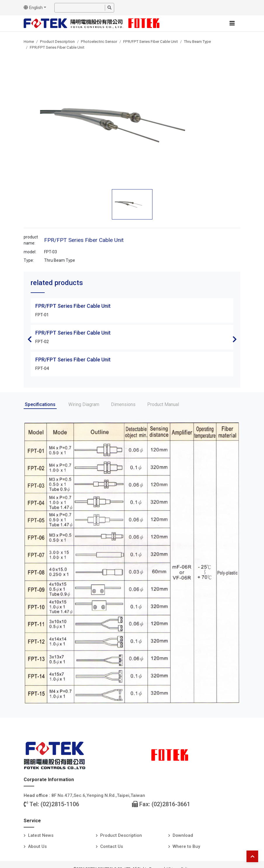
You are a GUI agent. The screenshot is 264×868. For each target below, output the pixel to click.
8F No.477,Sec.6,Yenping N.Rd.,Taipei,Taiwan (98, 795)
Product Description (57, 42)
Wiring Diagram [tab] (84, 404)
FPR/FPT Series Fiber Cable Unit (151, 42)
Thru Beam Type (197, 42)
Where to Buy (186, 846)
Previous (29, 339)
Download (183, 835)
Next (235, 339)
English (33, 8)
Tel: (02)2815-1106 (51, 804)
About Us (37, 846)
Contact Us (112, 846)
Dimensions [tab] (123, 404)
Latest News (41, 835)
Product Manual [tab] (163, 404)
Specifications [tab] (40, 404)
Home (29, 42)
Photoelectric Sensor (99, 42)
